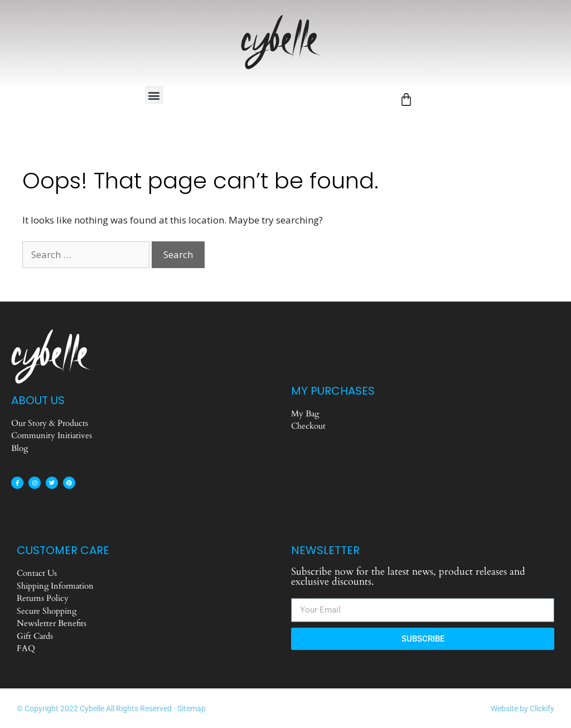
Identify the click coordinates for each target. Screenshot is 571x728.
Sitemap (192, 708)
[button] (154, 95)
